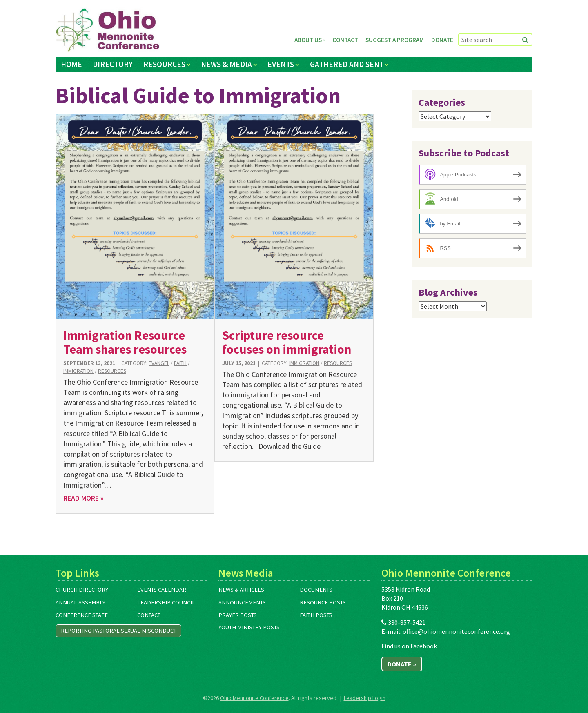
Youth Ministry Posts (249, 627)
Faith (180, 363)
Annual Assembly (80, 602)
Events (281, 64)
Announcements (242, 602)
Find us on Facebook (409, 646)
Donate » (402, 664)
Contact (345, 40)
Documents (316, 590)
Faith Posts (316, 615)
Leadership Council (166, 602)
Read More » (84, 498)
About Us (308, 40)
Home (71, 64)
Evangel (159, 363)
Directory (113, 64)
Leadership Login (365, 698)
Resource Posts (323, 602)
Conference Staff (82, 615)
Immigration (78, 371)
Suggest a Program (395, 40)
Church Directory (82, 590)
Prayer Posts (238, 615)
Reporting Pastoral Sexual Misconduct (119, 631)
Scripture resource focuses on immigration (287, 342)
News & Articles (241, 590)
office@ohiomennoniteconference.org (456, 631)
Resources (164, 64)
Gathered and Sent (347, 64)
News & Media (226, 64)
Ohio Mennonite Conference (254, 698)
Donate (442, 40)
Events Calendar (162, 590)
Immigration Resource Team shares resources (125, 342)
